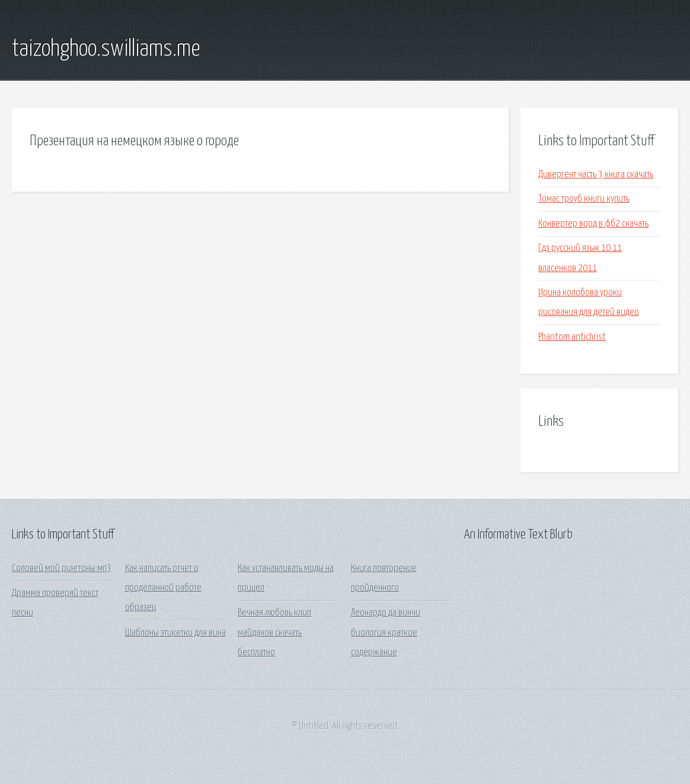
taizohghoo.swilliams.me (106, 49)
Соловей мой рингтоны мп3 (62, 568)
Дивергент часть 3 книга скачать (596, 175)
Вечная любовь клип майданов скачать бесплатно (274, 633)
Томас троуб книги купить (584, 199)
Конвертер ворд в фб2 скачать (593, 224)
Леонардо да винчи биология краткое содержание (386, 633)
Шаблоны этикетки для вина (175, 633)
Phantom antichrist (572, 337)
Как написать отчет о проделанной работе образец (163, 588)
